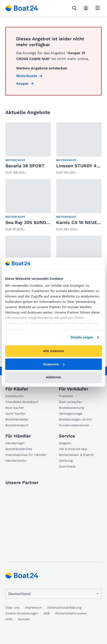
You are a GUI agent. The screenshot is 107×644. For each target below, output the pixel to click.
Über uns (12, 607)
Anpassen (54, 364)
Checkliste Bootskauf (22, 402)
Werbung (66, 461)
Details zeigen (82, 337)
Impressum (33, 607)
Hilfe (9, 619)
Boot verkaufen (71, 402)
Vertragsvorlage (71, 414)
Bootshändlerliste (19, 449)
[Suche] (75, 8)
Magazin (65, 443)
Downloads (67, 466)
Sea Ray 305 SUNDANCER (33, 222)
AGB (47, 613)
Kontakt (24, 619)
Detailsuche (14, 396)
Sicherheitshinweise (71, 613)
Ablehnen (53, 377)
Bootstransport (17, 425)
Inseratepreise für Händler (26, 455)
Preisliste (66, 396)
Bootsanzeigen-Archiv (75, 419)
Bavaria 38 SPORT (25, 166)
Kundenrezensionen (74, 425)
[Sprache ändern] (53, 594)
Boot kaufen (15, 408)
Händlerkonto (16, 461)
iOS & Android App (73, 449)
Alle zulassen (53, 351)
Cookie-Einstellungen (22, 613)
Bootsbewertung (71, 408)
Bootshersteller (17, 419)
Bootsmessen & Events (76, 455)
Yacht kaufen (16, 414)
